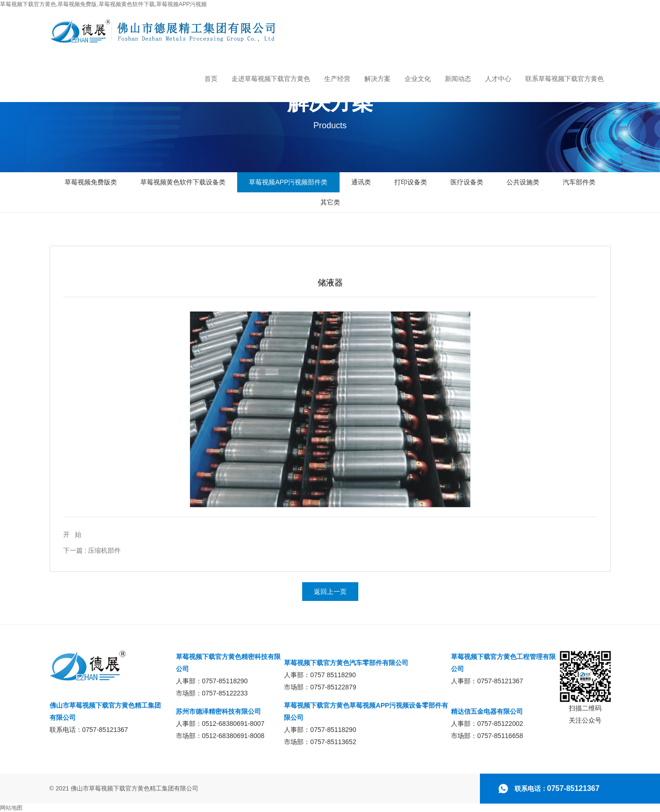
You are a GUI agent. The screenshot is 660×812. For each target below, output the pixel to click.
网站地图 (11, 808)
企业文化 (418, 79)
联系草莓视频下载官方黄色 (565, 79)
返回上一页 (330, 592)
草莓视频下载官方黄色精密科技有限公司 (228, 663)
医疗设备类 (467, 182)
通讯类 (361, 182)
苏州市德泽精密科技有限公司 (218, 711)
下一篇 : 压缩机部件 (92, 550)
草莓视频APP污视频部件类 (288, 182)
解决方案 (377, 79)
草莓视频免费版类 (91, 182)
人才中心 (498, 79)
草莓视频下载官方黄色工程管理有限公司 (503, 663)
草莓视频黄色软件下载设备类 (183, 182)
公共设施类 (523, 182)
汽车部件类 (579, 182)
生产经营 (337, 79)
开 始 (73, 534)
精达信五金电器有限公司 (487, 711)
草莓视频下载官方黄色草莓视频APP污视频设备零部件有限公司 (366, 711)
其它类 (330, 202)
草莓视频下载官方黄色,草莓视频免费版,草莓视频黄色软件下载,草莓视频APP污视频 (103, 4)
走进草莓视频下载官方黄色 (271, 79)
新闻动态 (458, 79)
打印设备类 (411, 182)
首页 (211, 79)
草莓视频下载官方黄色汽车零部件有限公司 (346, 663)
